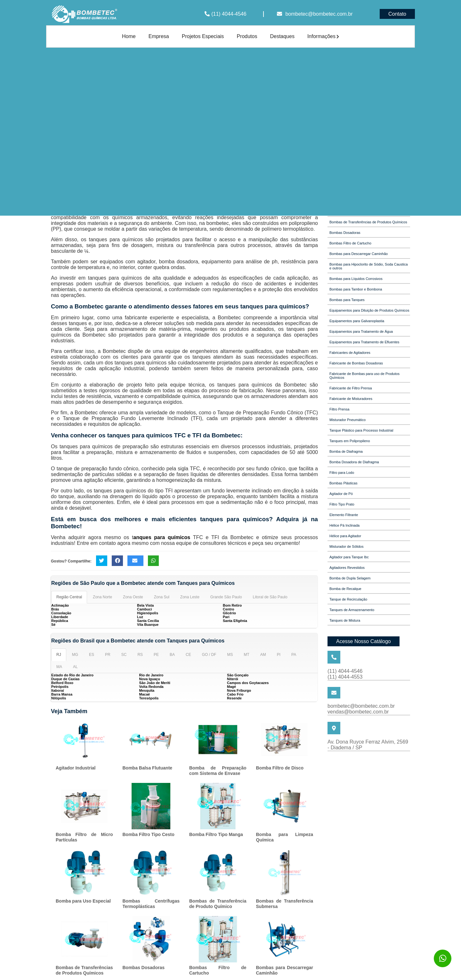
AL (75, 667)
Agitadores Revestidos (347, 568)
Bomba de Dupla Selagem (350, 578)
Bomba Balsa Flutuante (148, 768)
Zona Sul (162, 597)
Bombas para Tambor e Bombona (356, 289)
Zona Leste (190, 597)
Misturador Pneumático (348, 420)
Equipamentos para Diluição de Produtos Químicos (369, 310)
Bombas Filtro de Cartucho (350, 243)
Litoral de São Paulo (270, 597)
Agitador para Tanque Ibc (349, 557)
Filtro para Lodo (342, 473)
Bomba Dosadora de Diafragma (354, 462)
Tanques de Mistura (345, 620)
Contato (397, 14)
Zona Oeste (133, 597)
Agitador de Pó (341, 494)
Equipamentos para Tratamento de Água (361, 331)
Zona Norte (102, 597)
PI (279, 655)
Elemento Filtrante (344, 515)
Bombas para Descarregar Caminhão (359, 254)
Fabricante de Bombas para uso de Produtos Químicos (364, 376)
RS (140, 655)
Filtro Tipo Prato (342, 504)
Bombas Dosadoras (144, 968)
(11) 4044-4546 (229, 14)
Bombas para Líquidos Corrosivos (356, 279)
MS (230, 655)
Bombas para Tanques (347, 300)
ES (92, 655)
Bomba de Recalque (345, 589)
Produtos (247, 36)
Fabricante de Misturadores (351, 399)
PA (294, 655)
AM (263, 655)
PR (108, 655)
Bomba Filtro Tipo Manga (216, 834)
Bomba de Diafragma (346, 451)
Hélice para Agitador (345, 536)
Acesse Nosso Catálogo (364, 641)
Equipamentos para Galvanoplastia (357, 321)
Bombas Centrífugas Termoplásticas (151, 904)
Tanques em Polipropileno (350, 441)
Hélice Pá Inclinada (344, 525)
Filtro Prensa (339, 409)
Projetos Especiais (203, 36)
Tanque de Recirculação (348, 599)
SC (124, 655)
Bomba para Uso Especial (83, 901)
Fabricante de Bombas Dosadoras (356, 363)
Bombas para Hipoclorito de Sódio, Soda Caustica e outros (369, 266)
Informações (323, 36)
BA (172, 655)
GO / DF (209, 655)
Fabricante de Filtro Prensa (351, 388)
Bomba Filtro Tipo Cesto (149, 834)
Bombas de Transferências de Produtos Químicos (84, 970)
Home (129, 36)
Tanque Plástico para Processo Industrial (361, 430)
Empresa (159, 36)
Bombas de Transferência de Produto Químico (218, 904)
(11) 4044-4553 (345, 677)
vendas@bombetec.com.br (358, 712)
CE (188, 655)
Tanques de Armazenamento (352, 610)
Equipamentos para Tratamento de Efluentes (364, 342)
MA (59, 667)
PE (156, 655)
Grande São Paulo (226, 597)
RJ (59, 655)
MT (246, 655)
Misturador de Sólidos (346, 546)
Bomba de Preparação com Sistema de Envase (218, 771)
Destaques (282, 36)
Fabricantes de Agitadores (350, 353)
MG (75, 655)
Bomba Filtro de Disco (280, 768)
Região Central (69, 597)
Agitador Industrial (76, 768)
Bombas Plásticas (343, 483)
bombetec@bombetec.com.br (319, 14)
